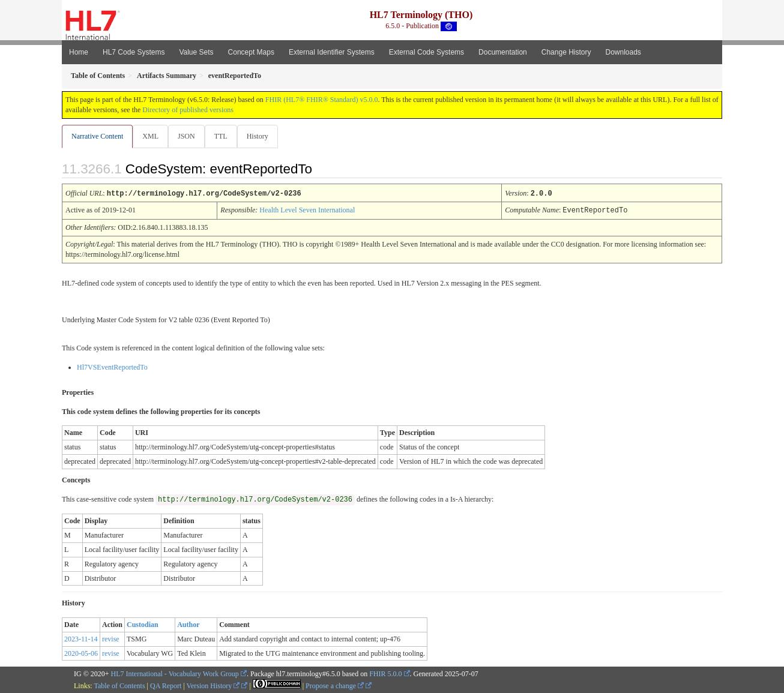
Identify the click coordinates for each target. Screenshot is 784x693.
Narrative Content (97, 136)
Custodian (143, 624)
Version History (213, 685)
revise (111, 638)
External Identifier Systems (332, 52)
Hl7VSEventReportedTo (112, 367)
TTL (225, 136)
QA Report (166, 685)
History (262, 136)
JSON (189, 136)
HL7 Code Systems (134, 52)
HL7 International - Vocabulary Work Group (175, 673)
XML (152, 136)
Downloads (623, 52)
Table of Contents (119, 685)
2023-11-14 (81, 638)
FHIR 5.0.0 (385, 673)
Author (188, 624)
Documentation (503, 52)
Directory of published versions (188, 110)
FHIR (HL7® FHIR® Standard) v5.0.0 (322, 100)
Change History (566, 52)
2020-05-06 (81, 653)
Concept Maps (251, 52)
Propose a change (335, 685)
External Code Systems (427, 52)
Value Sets (196, 52)
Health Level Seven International (307, 210)
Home (79, 52)
